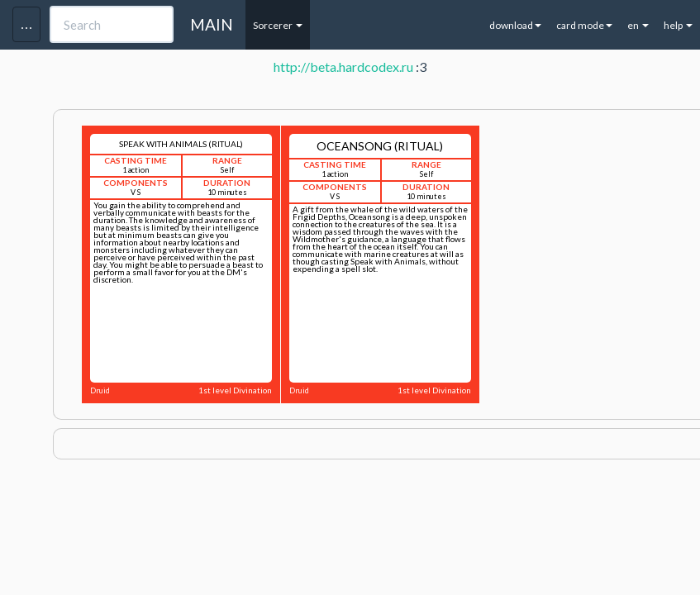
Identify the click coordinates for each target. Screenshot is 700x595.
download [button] (515, 25)
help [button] (678, 25)
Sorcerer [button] (278, 25)
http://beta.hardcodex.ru (343, 67)
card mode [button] (584, 25)
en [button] (638, 25)
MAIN (212, 24)
